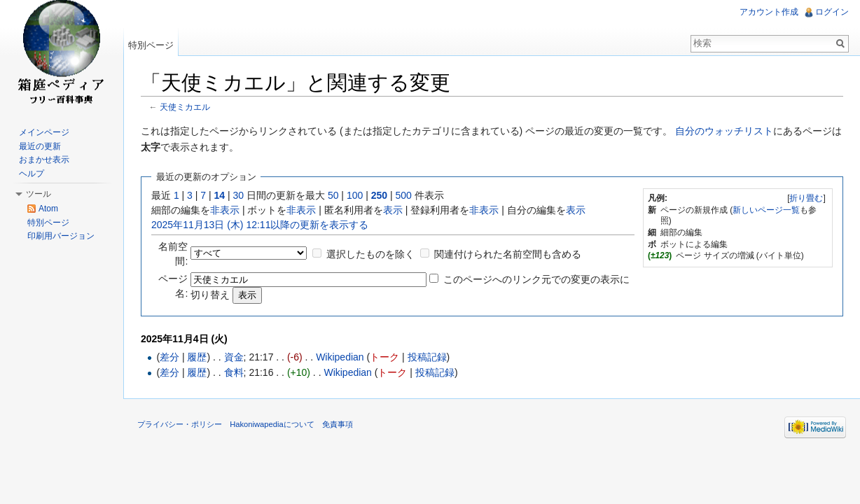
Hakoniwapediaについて (272, 424)
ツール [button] (39, 194)
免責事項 (338, 424)
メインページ (44, 132)
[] (806, 198)
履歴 (197, 357)
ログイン (832, 12)
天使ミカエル (185, 107)
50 (333, 195)
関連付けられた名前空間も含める (508, 254)
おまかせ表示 (44, 160)
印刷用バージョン (61, 236)
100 (355, 195)
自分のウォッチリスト (724, 131)
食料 (234, 372)
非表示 (225, 210)
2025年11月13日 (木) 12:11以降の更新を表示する (260, 225)
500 (403, 195)
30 (239, 195)
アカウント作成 (769, 12)
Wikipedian (340, 357)
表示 (393, 210)
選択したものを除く (370, 254)
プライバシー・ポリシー (180, 424)
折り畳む (806, 198)
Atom (48, 209)
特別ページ (151, 45)
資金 (234, 357)
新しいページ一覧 (766, 210)
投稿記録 (427, 357)
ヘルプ (32, 174)
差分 (169, 357)
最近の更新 (40, 146)
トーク (384, 357)
